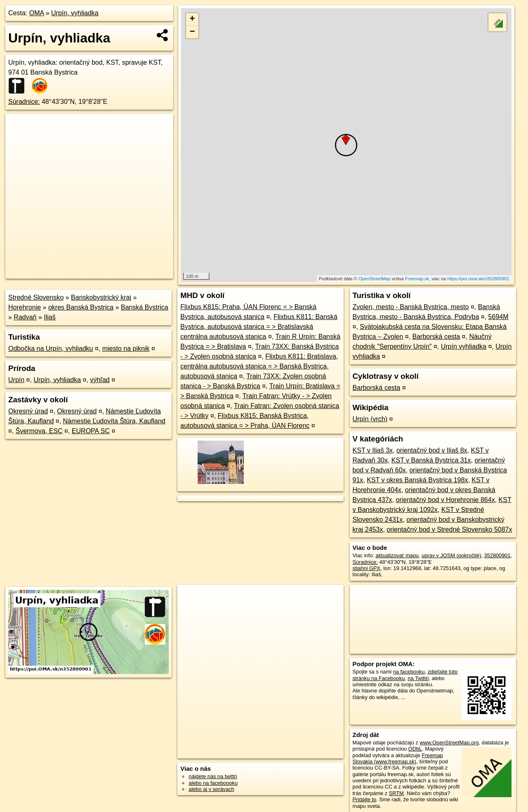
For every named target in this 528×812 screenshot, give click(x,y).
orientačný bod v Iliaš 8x (432, 450)
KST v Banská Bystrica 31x (431, 460)
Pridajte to (365, 799)
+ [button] (192, 19)
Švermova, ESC (39, 431)
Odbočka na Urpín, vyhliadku (51, 349)
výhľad (100, 380)
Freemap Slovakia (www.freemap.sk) (398, 758)
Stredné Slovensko (36, 297)
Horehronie (25, 307)
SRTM (396, 793)
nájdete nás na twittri (213, 776)
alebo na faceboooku (213, 783)
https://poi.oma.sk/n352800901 (478, 279)
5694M (499, 317)
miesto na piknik (126, 349)
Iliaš (49, 317)
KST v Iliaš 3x (373, 450)
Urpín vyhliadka (464, 346)
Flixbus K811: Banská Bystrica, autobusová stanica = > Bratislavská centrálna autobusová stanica (259, 327)
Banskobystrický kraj (101, 297)
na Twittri (418, 678)
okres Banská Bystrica (81, 307)
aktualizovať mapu (397, 555)
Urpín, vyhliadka (75, 13)
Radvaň (25, 317)
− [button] (192, 32)
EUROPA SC (91, 431)
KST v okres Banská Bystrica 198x (417, 480)
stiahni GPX (367, 568)
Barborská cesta (436, 337)
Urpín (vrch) (370, 419)
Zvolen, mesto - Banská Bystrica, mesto (411, 307)
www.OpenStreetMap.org (449, 743)
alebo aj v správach (211, 789)
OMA (37, 13)
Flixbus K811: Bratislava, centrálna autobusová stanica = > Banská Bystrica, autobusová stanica (259, 366)
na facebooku (409, 672)
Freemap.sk (417, 279)
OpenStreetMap (375, 279)
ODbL (415, 749)
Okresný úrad (28, 411)
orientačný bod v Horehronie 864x (445, 500)
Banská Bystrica (145, 307)
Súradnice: (24, 102)
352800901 (497, 555)
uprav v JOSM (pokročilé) (451, 555)
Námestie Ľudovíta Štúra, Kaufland (114, 421)
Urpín (16, 380)
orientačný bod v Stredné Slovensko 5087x (449, 529)
